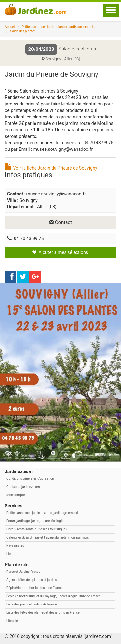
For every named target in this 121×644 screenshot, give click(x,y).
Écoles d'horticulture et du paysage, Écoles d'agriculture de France (54, 596)
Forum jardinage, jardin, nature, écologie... (36, 521)
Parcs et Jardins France (23, 572)
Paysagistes (15, 545)
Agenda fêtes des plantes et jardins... (33, 580)
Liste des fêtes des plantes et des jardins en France (43, 612)
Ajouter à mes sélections (60, 252)
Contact (60, 222)
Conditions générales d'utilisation (30, 478)
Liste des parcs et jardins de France (32, 604)
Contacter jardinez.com (23, 487)
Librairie (12, 621)
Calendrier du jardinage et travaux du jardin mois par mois (48, 537)
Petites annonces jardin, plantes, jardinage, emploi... (59, 27)
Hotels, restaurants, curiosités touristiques (37, 529)
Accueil (10, 27)
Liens (10, 554)
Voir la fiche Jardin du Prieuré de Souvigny (51, 168)
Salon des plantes (23, 31)
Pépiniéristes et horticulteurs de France (34, 588)
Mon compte (15, 495)
